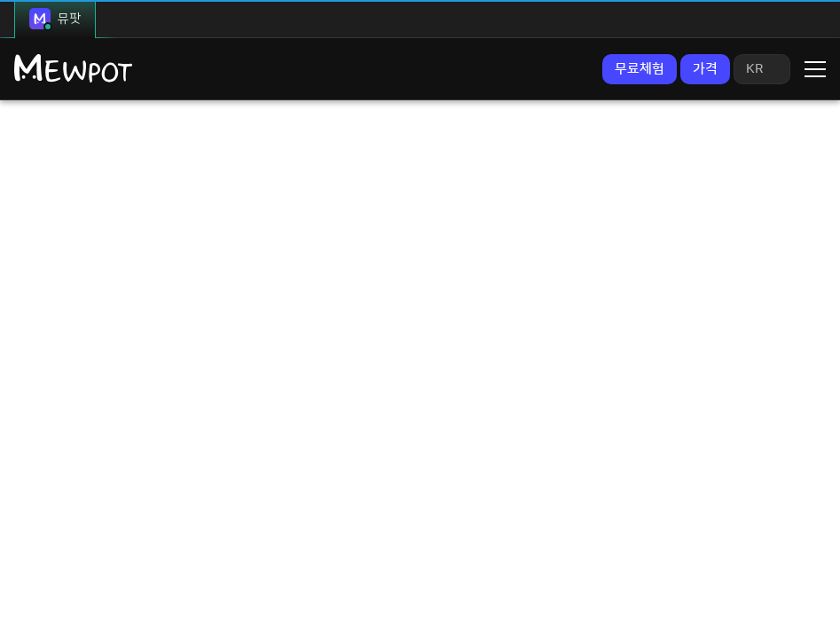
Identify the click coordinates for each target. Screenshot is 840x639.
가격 (705, 69)
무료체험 (640, 69)
